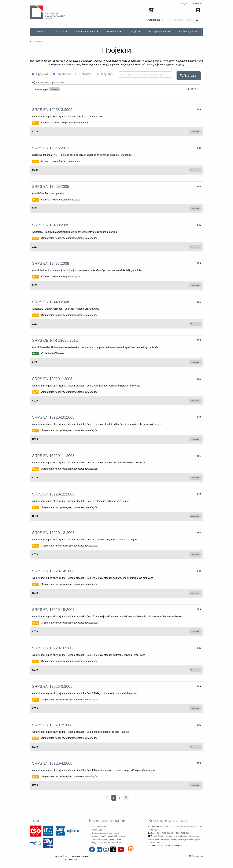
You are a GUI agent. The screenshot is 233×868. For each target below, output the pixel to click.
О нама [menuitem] (61, 32)
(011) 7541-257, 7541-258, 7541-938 (173, 833)
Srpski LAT (197, 3)
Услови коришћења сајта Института (108, 836)
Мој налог (192, 10)
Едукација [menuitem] (113, 32)
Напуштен (105, 74)
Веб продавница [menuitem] (158, 32)
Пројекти (38, 41)
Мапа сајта (97, 830)
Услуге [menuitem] (134, 32)
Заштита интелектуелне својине (107, 839)
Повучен (83, 74)
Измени (193, 89)
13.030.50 (55, 89)
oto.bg (77, 860)
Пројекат (40, 74)
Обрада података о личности (105, 833)
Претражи (189, 76)
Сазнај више (195, 132)
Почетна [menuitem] (40, 32)
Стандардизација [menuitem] (86, 32)
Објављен (62, 74)
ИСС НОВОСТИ (99, 827)
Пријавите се (197, 856)
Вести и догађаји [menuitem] (188, 32)
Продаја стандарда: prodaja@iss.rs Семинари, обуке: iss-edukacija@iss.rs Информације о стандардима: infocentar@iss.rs (175, 839)
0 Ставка (157, 10)
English (185, 3)
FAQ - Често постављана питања (107, 842)
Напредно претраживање (48, 83)
